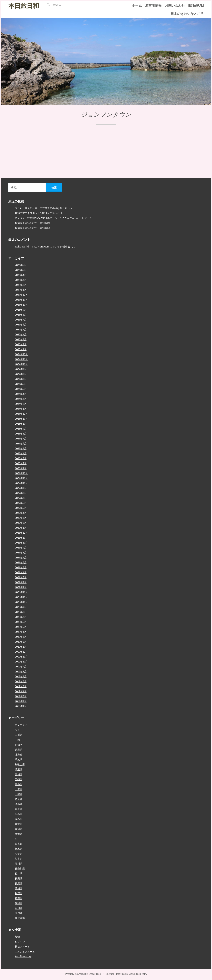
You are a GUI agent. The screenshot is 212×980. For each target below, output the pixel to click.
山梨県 (19, 794)
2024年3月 (21, 399)
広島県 (19, 814)
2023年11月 (21, 419)
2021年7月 (21, 557)
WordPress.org (23, 956)
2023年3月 (21, 458)
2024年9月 (21, 369)
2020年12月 (21, 592)
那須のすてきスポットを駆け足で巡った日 (39, 213)
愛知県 (19, 829)
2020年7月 (21, 617)
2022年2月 (21, 523)
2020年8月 (21, 612)
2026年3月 (21, 280)
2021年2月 (21, 582)
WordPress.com (137, 974)
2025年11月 (21, 300)
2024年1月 (21, 409)
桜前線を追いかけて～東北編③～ (34, 228)
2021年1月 (21, 587)
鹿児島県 (20, 918)
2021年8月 (21, 552)
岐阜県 (19, 799)
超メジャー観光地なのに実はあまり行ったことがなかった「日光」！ (53, 218)
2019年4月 (21, 691)
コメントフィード (25, 951)
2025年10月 (21, 305)
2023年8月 (21, 433)
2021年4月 (21, 572)
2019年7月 (21, 676)
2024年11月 (21, 359)
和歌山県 (20, 764)
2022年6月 (21, 503)
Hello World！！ (24, 246)
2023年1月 (21, 468)
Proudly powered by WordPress (83, 974)
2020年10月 (21, 602)
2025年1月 (21, 349)
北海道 (19, 754)
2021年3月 (21, 577)
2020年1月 (21, 647)
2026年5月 (21, 270)
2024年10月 (21, 364)
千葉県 (19, 759)
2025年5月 (21, 329)
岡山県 (19, 804)
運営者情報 (153, 5)
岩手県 (19, 809)
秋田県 (19, 878)
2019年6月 (21, 681)
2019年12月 (21, 652)
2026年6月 (21, 265)
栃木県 (19, 849)
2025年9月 (21, 310)
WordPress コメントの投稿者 (54, 246)
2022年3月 (21, 518)
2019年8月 (21, 671)
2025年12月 (21, 295)
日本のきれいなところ (187, 14)
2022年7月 (21, 498)
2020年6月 (21, 622)
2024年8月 (21, 374)
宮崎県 (19, 779)
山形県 (19, 789)
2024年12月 (21, 354)
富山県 (19, 784)
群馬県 (19, 883)
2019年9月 (21, 666)
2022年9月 (21, 488)
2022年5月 (21, 508)
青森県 (19, 898)
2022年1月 (21, 528)
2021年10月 (21, 543)
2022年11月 (21, 478)
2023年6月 (21, 443)
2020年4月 (21, 632)
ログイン (20, 942)
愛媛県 (19, 824)
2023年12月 (21, 414)
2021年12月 (21, 533)
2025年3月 (21, 339)
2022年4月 (21, 513)
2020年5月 (21, 627)
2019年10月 (21, 661)
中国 (17, 740)
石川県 (19, 864)
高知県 (19, 913)
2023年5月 (21, 448)
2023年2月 (21, 463)
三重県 (19, 735)
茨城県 (19, 888)
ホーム (137, 5)
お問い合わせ (175, 5)
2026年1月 (21, 290)
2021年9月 (21, 547)
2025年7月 (21, 320)
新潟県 (19, 834)
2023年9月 (21, 429)
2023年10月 (21, 424)
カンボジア (21, 725)
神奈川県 (20, 868)
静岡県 (19, 903)
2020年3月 (21, 637)
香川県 (19, 908)
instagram (196, 5)
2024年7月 (21, 379)
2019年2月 (21, 701)
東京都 (19, 844)
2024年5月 (21, 389)
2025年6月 (21, 324)
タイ (17, 730)
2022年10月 (21, 483)
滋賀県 (19, 854)
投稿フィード (22, 946)
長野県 (19, 893)
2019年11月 (21, 657)
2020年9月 (21, 607)
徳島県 (19, 819)
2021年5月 (21, 567)
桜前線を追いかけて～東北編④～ (34, 223)
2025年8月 (21, 315)
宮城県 (19, 774)
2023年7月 (21, 438)
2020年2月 (21, 642)
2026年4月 (21, 275)
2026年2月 (21, 285)
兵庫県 (19, 750)
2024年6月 (21, 384)
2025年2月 (21, 344)
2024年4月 (21, 394)
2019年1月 (21, 706)
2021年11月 (21, 538)
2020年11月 (21, 597)
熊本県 (19, 859)
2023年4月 (21, 453)
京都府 (19, 745)
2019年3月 (21, 696)
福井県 (19, 873)
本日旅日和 (24, 6)
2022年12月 (21, 473)
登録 (17, 937)
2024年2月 (21, 404)
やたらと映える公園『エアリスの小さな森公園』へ (43, 208)
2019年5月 (21, 686)
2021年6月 (21, 562)
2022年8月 (21, 493)
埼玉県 (19, 769)
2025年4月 (21, 334)
